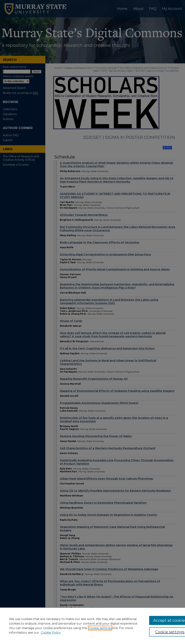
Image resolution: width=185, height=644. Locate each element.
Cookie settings (100, 628)
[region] (92, 626)
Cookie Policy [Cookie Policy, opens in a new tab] (51, 633)
